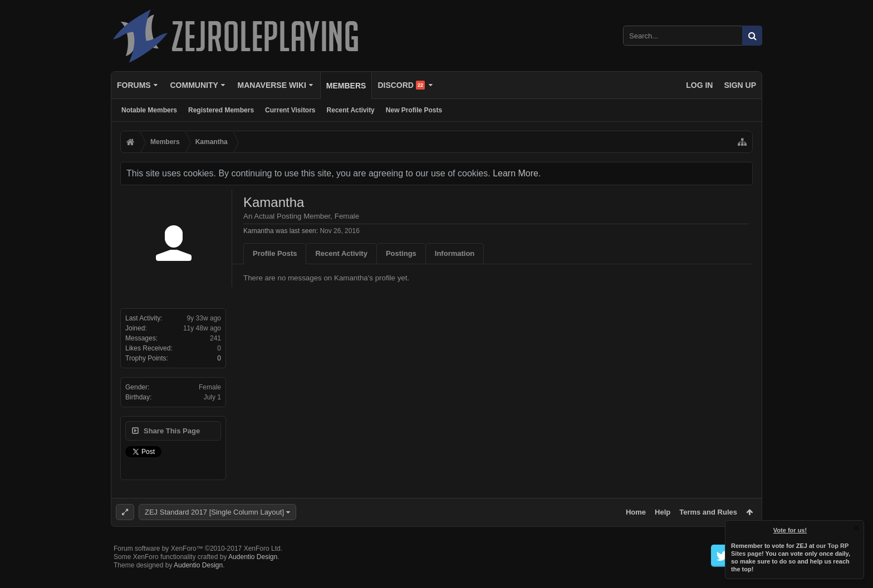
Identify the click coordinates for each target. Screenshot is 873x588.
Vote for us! (790, 530)
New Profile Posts (414, 110)
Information (455, 253)
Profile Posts (275, 253)
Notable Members (149, 110)
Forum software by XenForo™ (198, 566)
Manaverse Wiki (272, 85)
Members (346, 86)
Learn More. (517, 173)
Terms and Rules (708, 512)
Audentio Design (253, 575)
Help (663, 512)
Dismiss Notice (856, 528)
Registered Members (221, 110)
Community (194, 85)
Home (636, 512)
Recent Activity (351, 110)
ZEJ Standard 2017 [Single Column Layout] (214, 512)
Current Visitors (290, 110)
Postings (401, 253)
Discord (401, 85)
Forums (134, 85)
